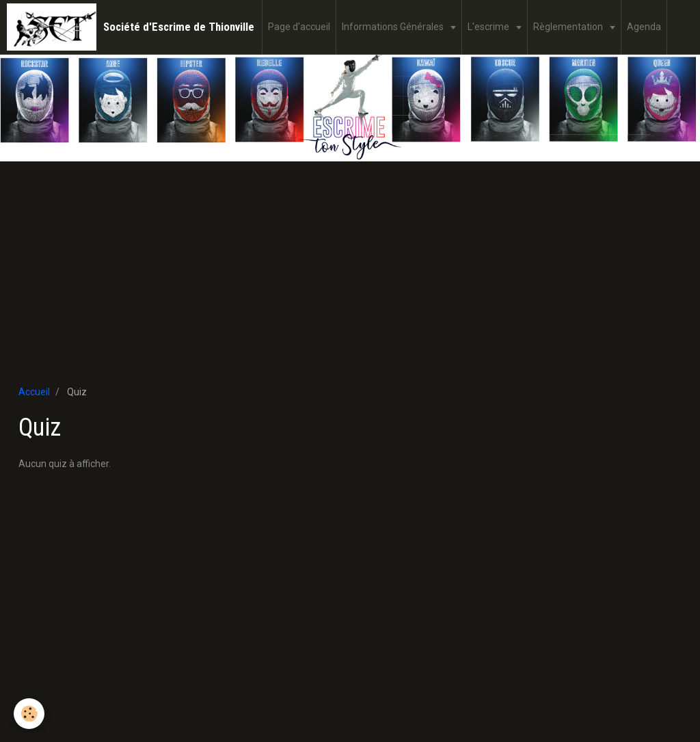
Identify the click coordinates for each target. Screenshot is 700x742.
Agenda (644, 27)
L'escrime (489, 27)
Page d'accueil (299, 27)
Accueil (34, 392)
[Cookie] (29, 714)
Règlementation (569, 27)
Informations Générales (394, 27)
